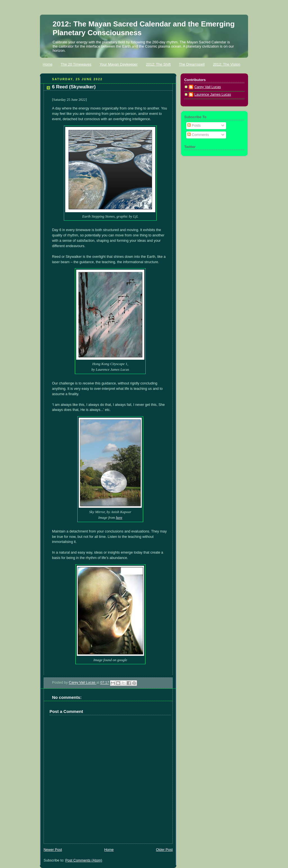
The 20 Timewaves (76, 64)
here (119, 517)
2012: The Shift (158, 64)
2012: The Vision (227, 64)
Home (48, 64)
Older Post (164, 850)
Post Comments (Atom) (84, 860)
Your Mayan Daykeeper (119, 64)
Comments (198, 135)
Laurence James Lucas (213, 95)
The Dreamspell (192, 64)
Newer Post (53, 850)
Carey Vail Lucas (83, 683)
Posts (194, 126)
